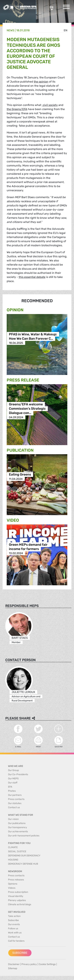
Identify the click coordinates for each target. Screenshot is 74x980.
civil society (50, 105)
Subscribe (20, 953)
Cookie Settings (47, 964)
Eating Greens (20, 475)
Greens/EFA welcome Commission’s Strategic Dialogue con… (27, 409)
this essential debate (32, 277)
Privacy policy (29, 964)
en (66, 30)
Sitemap (13, 968)
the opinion (41, 82)
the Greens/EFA (17, 109)
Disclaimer (14, 964)
